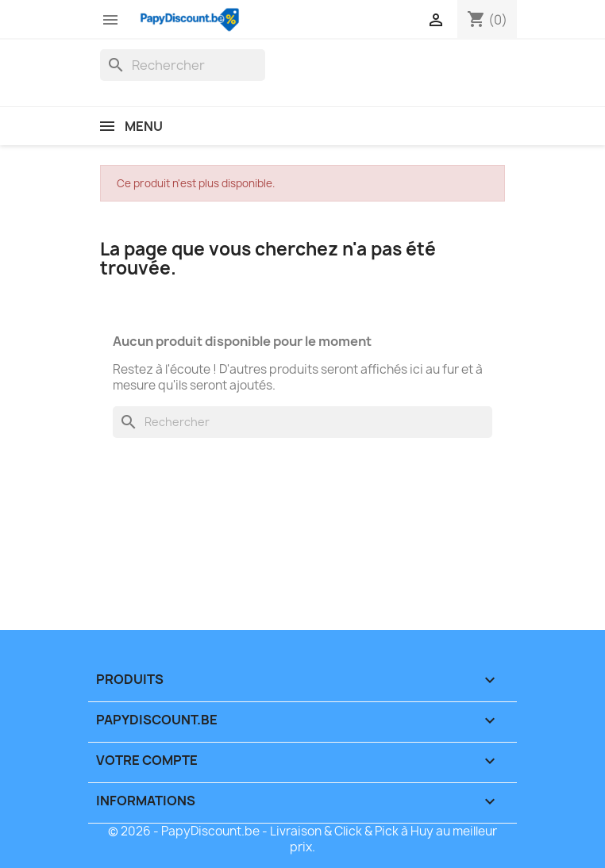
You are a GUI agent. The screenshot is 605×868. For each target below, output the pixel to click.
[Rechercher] (183, 65)
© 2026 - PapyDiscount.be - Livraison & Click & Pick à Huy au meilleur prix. (302, 839)
